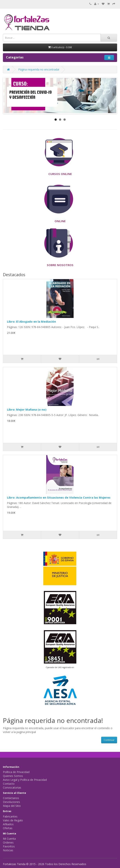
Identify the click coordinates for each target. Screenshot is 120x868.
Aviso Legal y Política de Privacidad (25, 780)
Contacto (9, 784)
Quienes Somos (13, 776)
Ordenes (8, 842)
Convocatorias (12, 787)
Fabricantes (10, 816)
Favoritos (9, 846)
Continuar (109, 740)
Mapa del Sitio (12, 806)
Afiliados (8, 824)
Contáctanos (11, 798)
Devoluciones (11, 802)
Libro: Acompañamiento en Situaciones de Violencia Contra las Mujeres (59, 497)
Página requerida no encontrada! (39, 69)
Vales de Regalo (13, 820)
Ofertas (8, 828)
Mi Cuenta (9, 839)
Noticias (8, 850)
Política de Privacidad (16, 772)
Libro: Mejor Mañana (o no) (27, 409)
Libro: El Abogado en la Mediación (31, 321)
